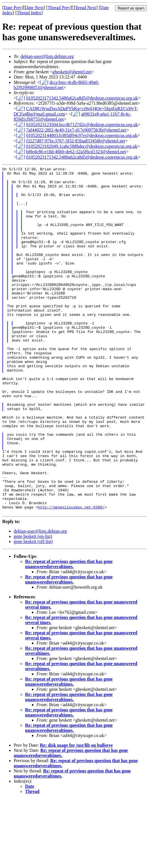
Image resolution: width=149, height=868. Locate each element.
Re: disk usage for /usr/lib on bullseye (76, 814)
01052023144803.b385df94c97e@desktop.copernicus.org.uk (82, 135)
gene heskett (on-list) (33, 606)
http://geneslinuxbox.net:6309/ (71, 576)
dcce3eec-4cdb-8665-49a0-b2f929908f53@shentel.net (56, 85)
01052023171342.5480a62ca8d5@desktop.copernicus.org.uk (82, 98)
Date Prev (13, 8)
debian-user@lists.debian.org (47, 56)
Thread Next (85, 8)
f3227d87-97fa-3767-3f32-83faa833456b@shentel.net (76, 141)
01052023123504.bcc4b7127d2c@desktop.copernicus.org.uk (82, 125)
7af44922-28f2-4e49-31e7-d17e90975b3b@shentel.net (76, 130)
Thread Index (29, 13)
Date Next (34, 8)
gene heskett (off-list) (33, 611)
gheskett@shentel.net (72, 72)
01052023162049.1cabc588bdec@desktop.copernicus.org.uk (82, 146)
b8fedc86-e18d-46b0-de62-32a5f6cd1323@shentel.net (76, 152)
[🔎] (44, 82)
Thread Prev (59, 8)
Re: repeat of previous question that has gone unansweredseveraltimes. (69, 633)
